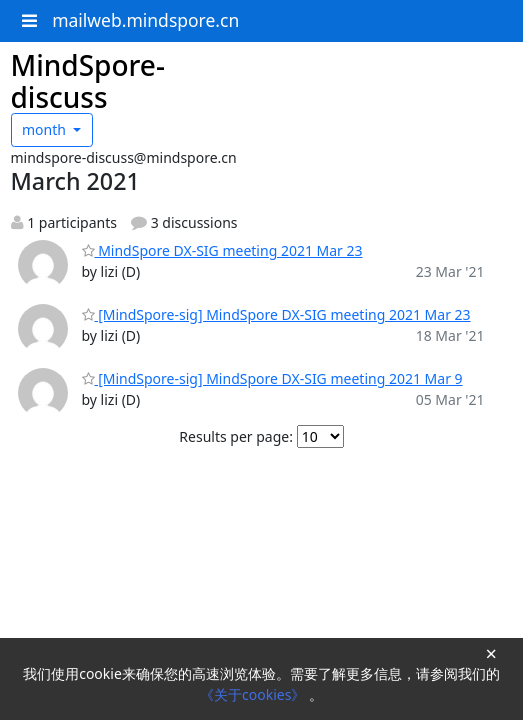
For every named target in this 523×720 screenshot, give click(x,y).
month (46, 129)
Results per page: (236, 436)
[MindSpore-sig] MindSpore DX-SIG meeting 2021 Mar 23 (276, 314)
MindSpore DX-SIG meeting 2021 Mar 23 (222, 250)
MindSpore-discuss (88, 81)
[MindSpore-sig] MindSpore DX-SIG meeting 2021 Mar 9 (272, 378)
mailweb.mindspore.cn (145, 20)
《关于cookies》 (254, 694)
